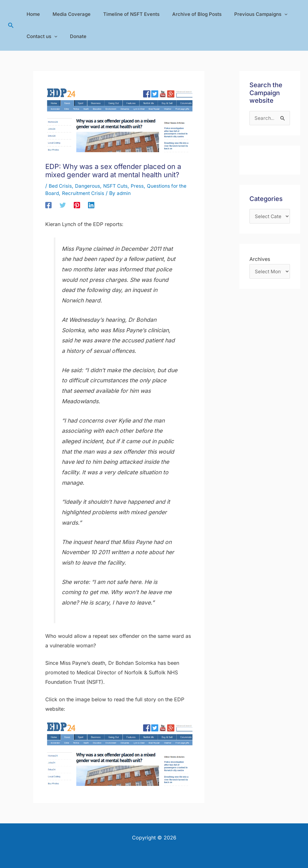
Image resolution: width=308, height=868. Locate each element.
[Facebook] (48, 205)
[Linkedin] (91, 205)
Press (140, 186)
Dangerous (89, 186)
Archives (260, 260)
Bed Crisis (61, 186)
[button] (11, 26)
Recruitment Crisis (84, 193)
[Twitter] (63, 205)
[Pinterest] (77, 205)
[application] (270, 14)
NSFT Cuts (118, 186)
